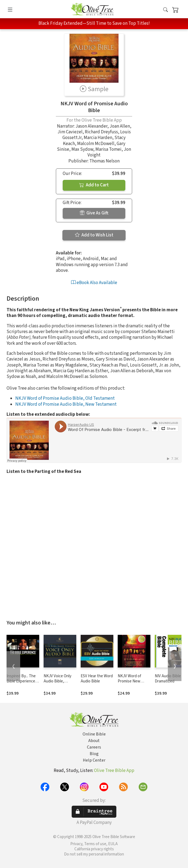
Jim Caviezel (70, 132)
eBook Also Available (94, 283)
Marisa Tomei (108, 149)
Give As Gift (94, 213)
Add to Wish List (94, 235)
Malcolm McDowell (96, 144)
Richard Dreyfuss (101, 132)
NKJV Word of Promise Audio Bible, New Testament (66, 404)
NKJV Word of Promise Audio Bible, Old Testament (65, 398)
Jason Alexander (91, 126)
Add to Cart (94, 185)
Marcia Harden (98, 138)
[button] (166, 10)
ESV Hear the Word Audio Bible (97, 679)
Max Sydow (82, 149)
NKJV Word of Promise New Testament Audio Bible (132, 684)
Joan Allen (120, 126)
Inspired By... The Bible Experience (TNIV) (21, 681)
